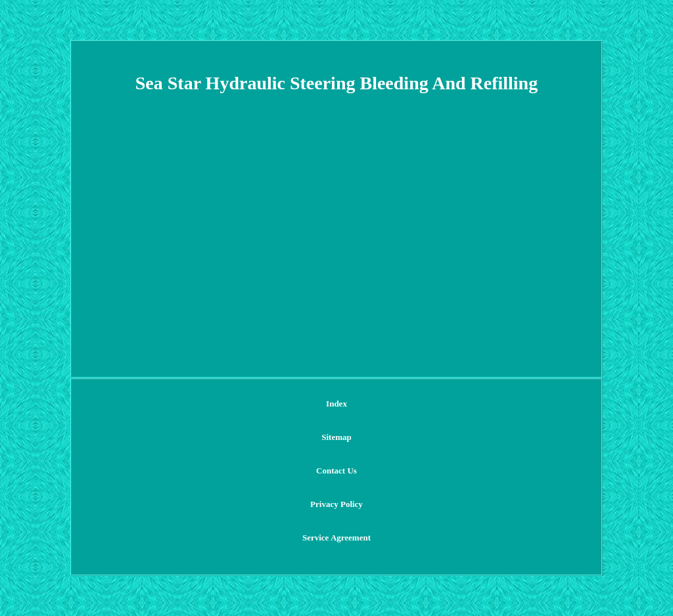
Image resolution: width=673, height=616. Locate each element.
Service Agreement (336, 538)
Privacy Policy (336, 504)
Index (336, 404)
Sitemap (336, 437)
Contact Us (336, 471)
